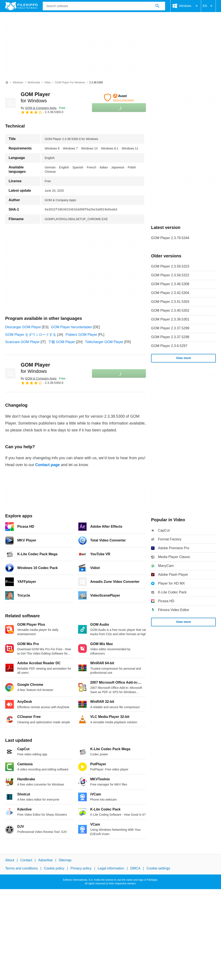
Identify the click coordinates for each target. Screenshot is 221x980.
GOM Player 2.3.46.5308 (170, 284)
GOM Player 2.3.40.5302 (170, 310)
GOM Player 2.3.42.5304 (170, 293)
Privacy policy (81, 869)
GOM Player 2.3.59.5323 (170, 266)
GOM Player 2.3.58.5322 (170, 275)
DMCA (135, 869)
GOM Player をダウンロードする (31, 335)
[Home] (7, 82)
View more (183, 358)
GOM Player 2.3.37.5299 (170, 328)
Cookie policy (54, 869)
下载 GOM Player (62, 342)
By (39, 108)
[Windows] (18, 83)
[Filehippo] (21, 6)
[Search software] (157, 6)
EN (208, 6)
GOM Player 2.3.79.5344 (170, 238)
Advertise (45, 860)
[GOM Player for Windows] (70, 83)
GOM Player (35, 368)
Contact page (47, 465)
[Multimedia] (34, 83)
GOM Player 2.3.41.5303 (170, 302)
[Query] (104, 6)
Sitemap (65, 860)
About (10, 860)
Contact (26, 860)
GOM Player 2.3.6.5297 (169, 346)
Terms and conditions (21, 869)
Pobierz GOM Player (81, 335)
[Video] (47, 83)
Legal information (111, 869)
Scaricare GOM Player (22, 342)
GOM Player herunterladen (72, 327)
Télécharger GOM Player (104, 342)
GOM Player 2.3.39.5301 (170, 319)
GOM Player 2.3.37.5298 (170, 337)
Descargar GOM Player (23, 327)
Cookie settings (158, 869)
